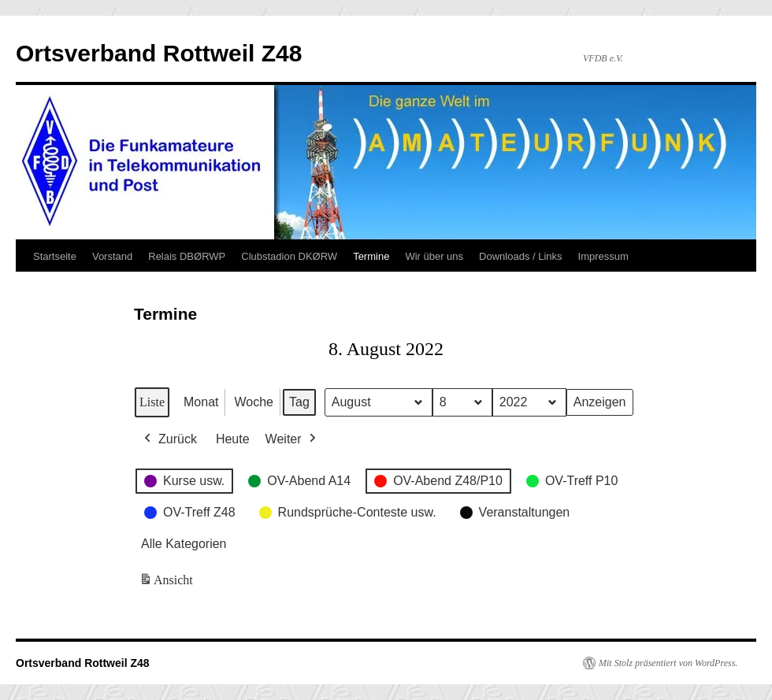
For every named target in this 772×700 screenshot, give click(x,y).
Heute (233, 439)
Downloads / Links (521, 256)
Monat (201, 402)
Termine (371, 256)
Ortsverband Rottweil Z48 (159, 53)
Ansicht (167, 583)
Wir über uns (434, 256)
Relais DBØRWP (187, 256)
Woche (254, 402)
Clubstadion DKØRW (289, 256)
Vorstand (112, 256)
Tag (299, 402)
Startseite (55, 256)
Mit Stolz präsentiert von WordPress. (668, 663)
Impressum (603, 256)
